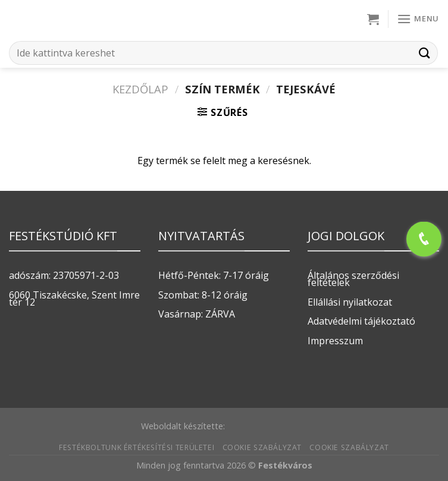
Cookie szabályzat (262, 447)
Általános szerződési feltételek (353, 279)
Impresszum (335, 341)
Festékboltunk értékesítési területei (137, 447)
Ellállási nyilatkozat (350, 302)
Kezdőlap (140, 89)
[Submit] (425, 53)
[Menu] (418, 19)
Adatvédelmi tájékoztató (361, 321)
